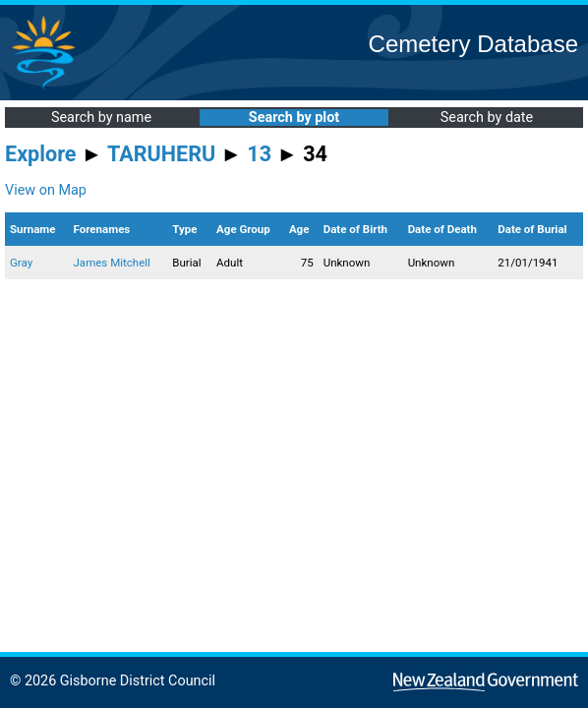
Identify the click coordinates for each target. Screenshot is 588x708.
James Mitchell (112, 263)
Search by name (101, 118)
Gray (21, 263)
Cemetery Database (473, 44)
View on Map (46, 190)
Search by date (487, 118)
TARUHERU (161, 154)
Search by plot (294, 118)
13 (259, 154)
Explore (41, 154)
